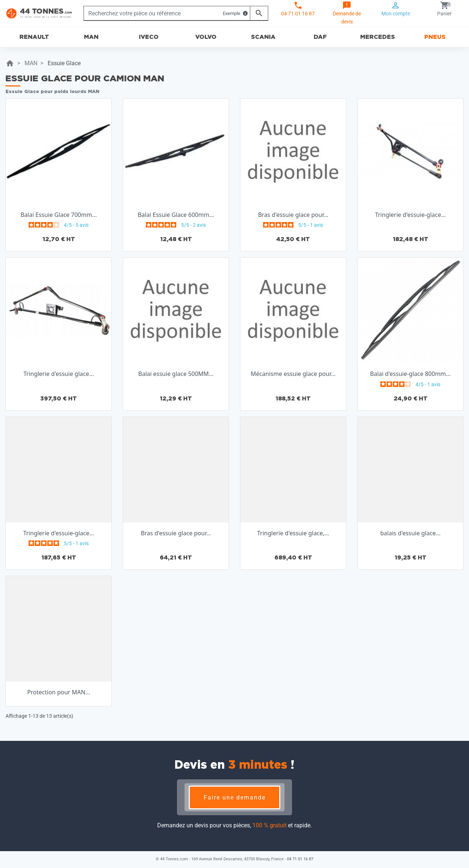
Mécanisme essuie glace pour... (293, 374)
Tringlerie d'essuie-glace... (410, 215)
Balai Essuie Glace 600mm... (176, 215)
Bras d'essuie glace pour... (293, 215)
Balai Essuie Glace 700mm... (59, 215)
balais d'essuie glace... (410, 533)
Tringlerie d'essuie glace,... (293, 533)
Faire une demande (235, 797)
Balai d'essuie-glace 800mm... (410, 374)
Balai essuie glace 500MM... (176, 374)
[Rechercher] (167, 13)
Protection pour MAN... (59, 692)
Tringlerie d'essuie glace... (59, 374)
